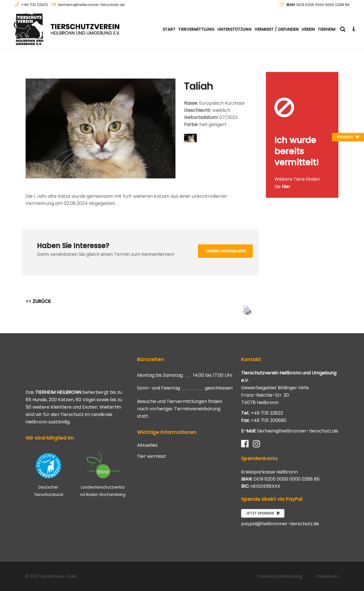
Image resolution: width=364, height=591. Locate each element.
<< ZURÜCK (38, 301)
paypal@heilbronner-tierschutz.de (280, 524)
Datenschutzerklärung (280, 576)
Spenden (348, 137)
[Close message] (334, 76)
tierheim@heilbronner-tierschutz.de (92, 5)
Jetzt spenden (263, 513)
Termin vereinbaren (225, 251)
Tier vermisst (152, 456)
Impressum (327, 576)
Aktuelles (147, 445)
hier (286, 187)
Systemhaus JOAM (58, 576)
